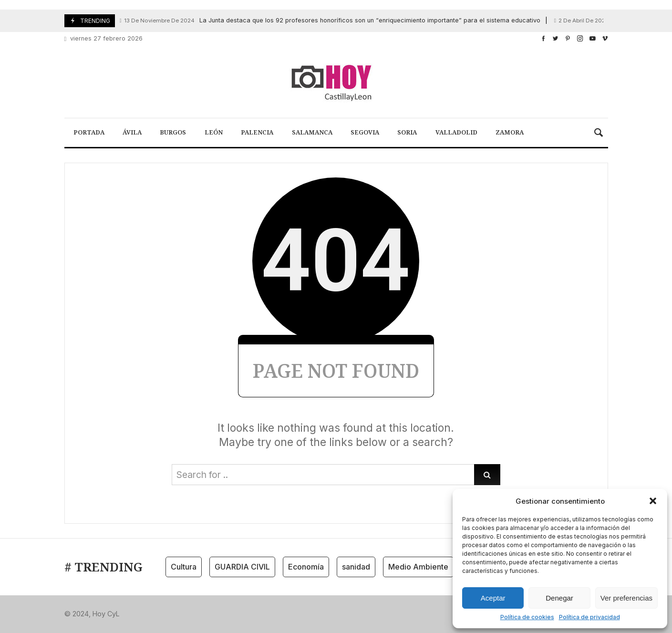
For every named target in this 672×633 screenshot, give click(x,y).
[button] (653, 501)
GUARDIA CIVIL (242, 567)
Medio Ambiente (418, 567)
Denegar (559, 598)
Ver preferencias (626, 598)
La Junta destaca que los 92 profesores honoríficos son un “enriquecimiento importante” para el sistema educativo (330, 21)
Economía (306, 567)
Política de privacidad (589, 617)
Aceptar (493, 598)
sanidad (356, 567)
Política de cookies (527, 617)
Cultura (184, 567)
